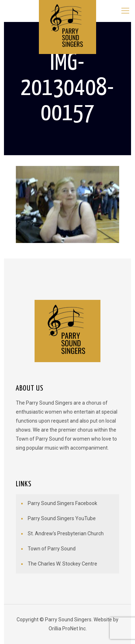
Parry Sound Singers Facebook (62, 503)
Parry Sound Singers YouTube (62, 518)
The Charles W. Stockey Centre (62, 564)
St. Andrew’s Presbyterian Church (66, 533)
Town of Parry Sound (52, 549)
